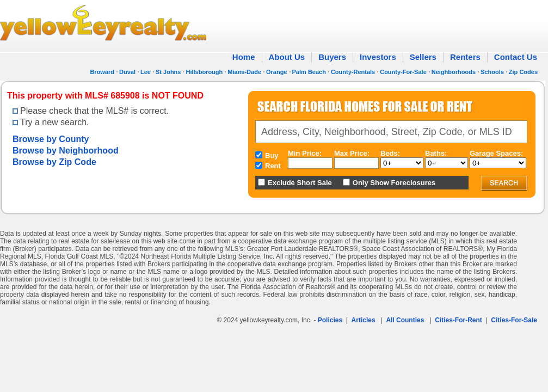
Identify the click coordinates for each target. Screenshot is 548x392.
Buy (272, 155)
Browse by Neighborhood (66, 151)
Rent (273, 166)
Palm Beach (309, 72)
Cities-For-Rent (458, 320)
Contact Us (516, 57)
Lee (146, 72)
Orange (277, 72)
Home (244, 57)
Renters (465, 57)
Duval (127, 72)
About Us (287, 57)
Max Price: (352, 153)
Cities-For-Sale (514, 320)
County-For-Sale (403, 72)
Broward (102, 72)
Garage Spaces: (496, 153)
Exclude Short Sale (300, 183)
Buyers (332, 57)
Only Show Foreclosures (394, 183)
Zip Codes (523, 72)
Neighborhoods (454, 72)
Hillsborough (204, 72)
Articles (364, 320)
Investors (378, 57)
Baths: (436, 153)
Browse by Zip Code (54, 162)
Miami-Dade (244, 72)
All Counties (405, 320)
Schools (492, 72)
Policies (330, 320)
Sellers (423, 57)
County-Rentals (353, 72)
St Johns (168, 72)
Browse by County (51, 139)
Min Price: (305, 153)
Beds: (390, 153)
